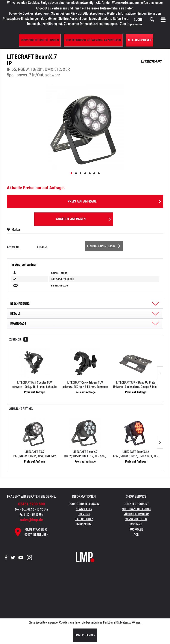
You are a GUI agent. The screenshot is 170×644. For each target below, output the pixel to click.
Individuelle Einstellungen (40, 40)
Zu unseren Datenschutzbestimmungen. (91, 24)
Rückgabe (136, 529)
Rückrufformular (136, 514)
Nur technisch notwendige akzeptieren (93, 40)
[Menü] (164, 20)
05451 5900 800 (32, 504)
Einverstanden (85, 635)
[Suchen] (152, 20)
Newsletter (84, 509)
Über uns (84, 514)
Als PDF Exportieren (104, 245)
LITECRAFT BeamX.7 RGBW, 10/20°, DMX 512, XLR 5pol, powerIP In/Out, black (85, 454)
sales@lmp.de (31, 520)
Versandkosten (136, 519)
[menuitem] (164, 20)
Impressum (84, 524)
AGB (136, 535)
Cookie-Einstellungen (84, 504)
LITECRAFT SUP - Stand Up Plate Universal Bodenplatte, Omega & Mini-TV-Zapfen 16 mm (136, 385)
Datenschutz (84, 519)
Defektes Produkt (136, 504)
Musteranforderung (136, 509)
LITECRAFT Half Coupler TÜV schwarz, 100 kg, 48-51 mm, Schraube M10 (34, 385)
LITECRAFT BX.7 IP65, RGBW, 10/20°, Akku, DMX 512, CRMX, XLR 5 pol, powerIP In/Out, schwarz (35, 454)
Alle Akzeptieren (140, 40)
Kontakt (136, 524)
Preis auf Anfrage (114, 201)
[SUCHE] (144, 20)
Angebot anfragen (83, 218)
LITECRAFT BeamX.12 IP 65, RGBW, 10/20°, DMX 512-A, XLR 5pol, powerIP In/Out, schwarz (136, 454)
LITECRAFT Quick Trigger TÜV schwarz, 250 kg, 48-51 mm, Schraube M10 (85, 385)
